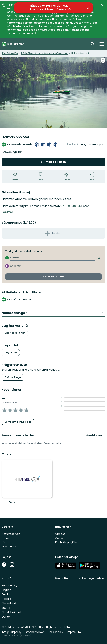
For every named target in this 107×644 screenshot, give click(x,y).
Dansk (6, 617)
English (6, 590)
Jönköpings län (12, 152)
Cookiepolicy (56, 632)
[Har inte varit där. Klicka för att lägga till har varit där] (15, 177)
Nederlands (10, 603)
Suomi (6, 608)
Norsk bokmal (11, 612)
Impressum (74, 632)
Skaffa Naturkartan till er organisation (80, 578)
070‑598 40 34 (70, 206)
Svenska (8, 585)
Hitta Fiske (9, 502)
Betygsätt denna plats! (93, 144)
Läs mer (7, 212)
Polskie (6, 599)
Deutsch (7, 594)
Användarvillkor (35, 632)
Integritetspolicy (12, 632)
